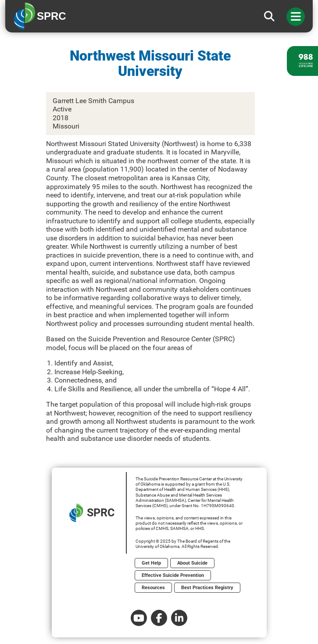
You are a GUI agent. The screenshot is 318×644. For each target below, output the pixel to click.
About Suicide (192, 563)
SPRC (92, 513)
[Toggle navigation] (296, 17)
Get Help (151, 563)
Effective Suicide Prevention (173, 575)
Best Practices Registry (207, 588)
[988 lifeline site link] (302, 61)
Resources (153, 588)
